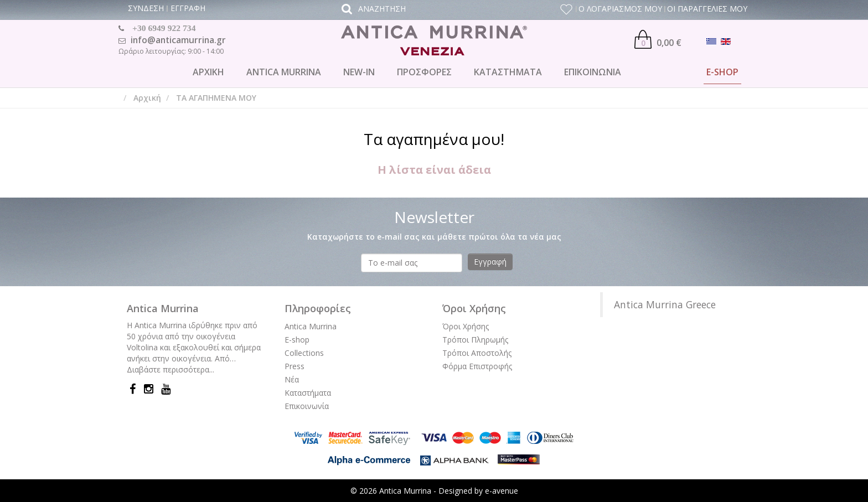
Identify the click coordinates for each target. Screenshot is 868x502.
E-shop (297, 340)
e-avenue (502, 491)
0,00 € (658, 39)
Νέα (292, 379)
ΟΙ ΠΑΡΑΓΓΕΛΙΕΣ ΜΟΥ (707, 9)
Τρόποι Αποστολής (477, 353)
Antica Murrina (311, 326)
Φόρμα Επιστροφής (477, 366)
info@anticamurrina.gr (178, 40)
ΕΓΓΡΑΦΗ (188, 8)
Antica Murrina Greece (665, 304)
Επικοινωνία (307, 406)
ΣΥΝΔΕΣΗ (146, 8)
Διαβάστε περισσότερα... (170, 369)
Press (294, 366)
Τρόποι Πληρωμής (475, 340)
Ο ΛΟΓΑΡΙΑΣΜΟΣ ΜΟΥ (620, 9)
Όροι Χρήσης (466, 326)
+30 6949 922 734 (164, 28)
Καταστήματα (308, 393)
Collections (304, 353)
